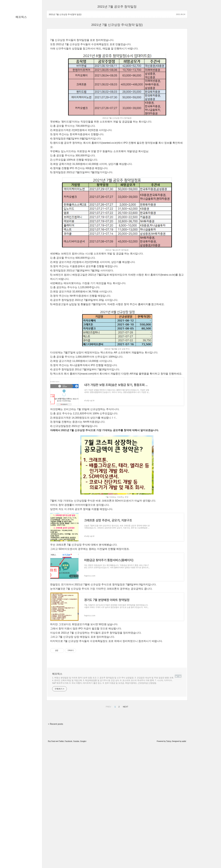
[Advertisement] (117, 55)
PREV (108, 825)
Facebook (68, 860)
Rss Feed (52, 860)
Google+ (83, 860)
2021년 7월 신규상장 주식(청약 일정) (65, 14)
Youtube (76, 860)
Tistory (169, 860)
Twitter (61, 860)
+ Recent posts (55, 843)
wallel (184, 860)
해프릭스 (21, 17)
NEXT (125, 825)
